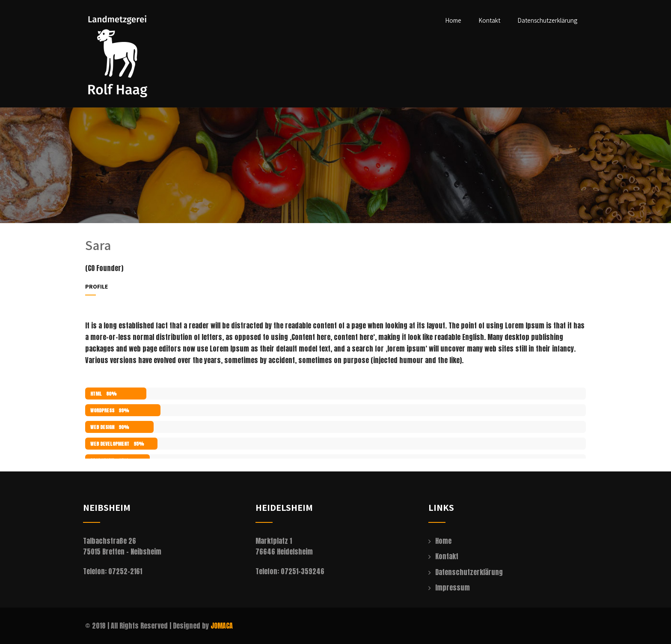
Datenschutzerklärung (547, 20)
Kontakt (489, 20)
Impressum (453, 587)
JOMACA (222, 626)
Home (453, 20)
